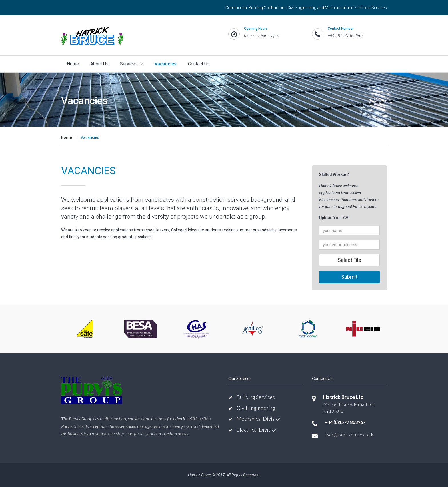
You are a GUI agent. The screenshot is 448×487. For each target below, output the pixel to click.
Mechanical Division (259, 419)
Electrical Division (257, 430)
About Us (99, 64)
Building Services (256, 397)
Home (73, 64)
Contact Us (199, 64)
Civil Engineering (256, 408)
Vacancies (166, 64)
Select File (349, 260)
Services (132, 64)
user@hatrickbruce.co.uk (349, 435)
